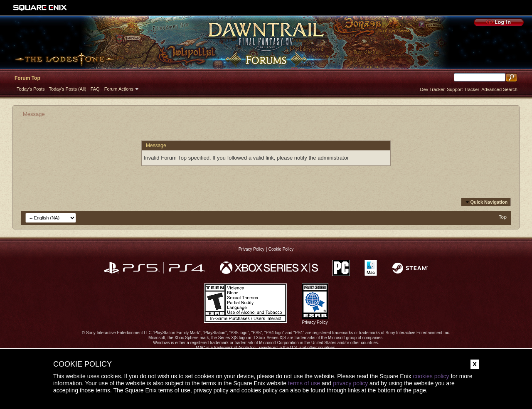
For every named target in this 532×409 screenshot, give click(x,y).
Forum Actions (119, 89)
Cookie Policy (281, 249)
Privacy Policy (251, 249)
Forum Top (27, 78)
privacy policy (350, 383)
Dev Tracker (432, 89)
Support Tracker (463, 89)
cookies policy (431, 376)
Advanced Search (499, 89)
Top (503, 217)
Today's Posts (31, 89)
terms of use (304, 383)
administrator (333, 158)
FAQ (95, 89)
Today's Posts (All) (68, 89)
